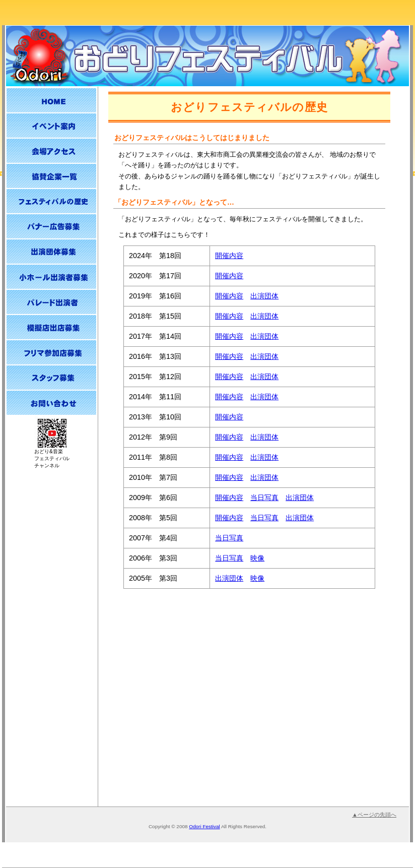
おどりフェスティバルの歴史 (51, 201)
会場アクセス (51, 151)
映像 (257, 558)
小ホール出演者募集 (51, 277)
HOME (51, 100)
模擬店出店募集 (51, 327)
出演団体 (264, 296)
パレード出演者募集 (51, 302)
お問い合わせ (51, 403)
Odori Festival (204, 826)
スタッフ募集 (51, 378)
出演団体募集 (51, 252)
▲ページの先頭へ (374, 815)
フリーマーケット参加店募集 (51, 352)
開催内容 (229, 256)
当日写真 (264, 498)
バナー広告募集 (51, 226)
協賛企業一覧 (51, 176)
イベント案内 (51, 126)
